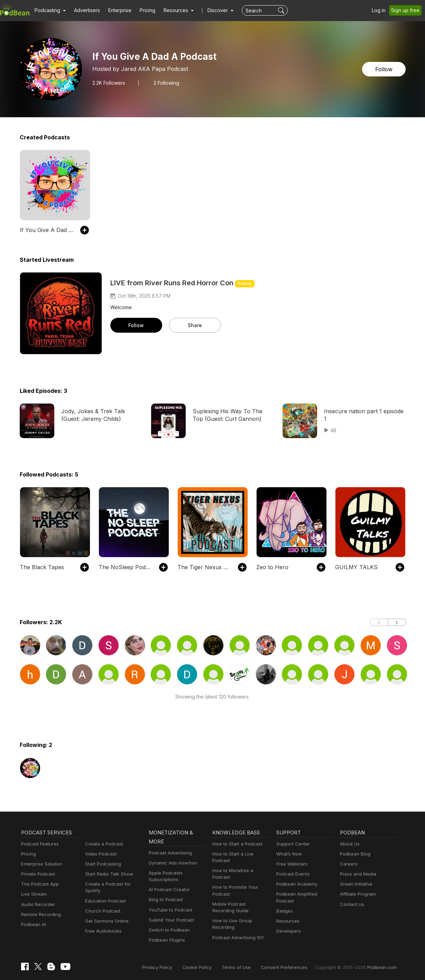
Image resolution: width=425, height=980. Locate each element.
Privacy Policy (175, 967)
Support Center (292, 844)
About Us (349, 844)
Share (195, 325)
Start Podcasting (102, 864)
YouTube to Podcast (169, 910)
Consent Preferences (293, 967)
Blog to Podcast (165, 900)
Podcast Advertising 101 (237, 924)
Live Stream (33, 894)
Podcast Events (292, 874)
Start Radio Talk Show (108, 874)
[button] (49, 10)
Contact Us (351, 904)
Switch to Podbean (168, 930)
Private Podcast (37, 874)
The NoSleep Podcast (125, 567)
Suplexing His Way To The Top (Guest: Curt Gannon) (230, 415)
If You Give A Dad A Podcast (47, 230)
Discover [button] (211, 10)
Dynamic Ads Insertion (171, 863)
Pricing (143, 10)
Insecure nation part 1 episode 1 (364, 411)
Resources (287, 914)
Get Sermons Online (106, 921)
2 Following (165, 83)
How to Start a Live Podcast (241, 854)
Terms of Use (249, 967)
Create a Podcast (103, 844)
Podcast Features (39, 844)
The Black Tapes (40, 567)
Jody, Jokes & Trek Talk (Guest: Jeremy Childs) (100, 415)
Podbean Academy (295, 884)
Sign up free (407, 10)
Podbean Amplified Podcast (304, 894)
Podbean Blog (354, 854)
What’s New (288, 854)
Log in (381, 10)
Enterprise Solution (40, 864)
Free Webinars (291, 864)
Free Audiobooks (102, 931)
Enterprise (116, 10)
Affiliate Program (357, 894)
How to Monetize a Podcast (240, 864)
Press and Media (357, 874)
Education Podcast (104, 901)
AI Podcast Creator (168, 890)
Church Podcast (101, 911)
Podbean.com (383, 967)
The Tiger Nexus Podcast (204, 567)
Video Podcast (100, 854)
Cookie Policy (212, 967)
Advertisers (84, 10)
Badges (284, 904)
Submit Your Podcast (170, 920)
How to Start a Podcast (236, 844)
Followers (108, 83)
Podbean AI (33, 924)
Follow (384, 69)
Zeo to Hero (271, 567)
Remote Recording (40, 914)
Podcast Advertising (169, 853)
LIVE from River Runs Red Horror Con (174, 283)
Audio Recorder (37, 904)
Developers (288, 924)
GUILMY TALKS (355, 567)
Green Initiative (355, 884)
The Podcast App (38, 884)
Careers (348, 864)
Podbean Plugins (166, 940)
